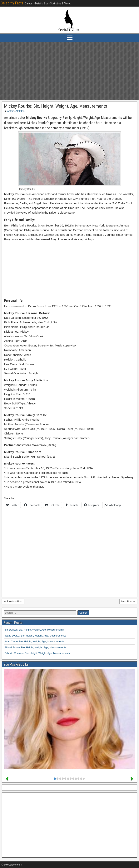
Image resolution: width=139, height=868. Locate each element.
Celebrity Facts (12, 3)
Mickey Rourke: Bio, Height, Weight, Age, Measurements (56, 106)
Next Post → (128, 601)
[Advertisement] (69, 71)
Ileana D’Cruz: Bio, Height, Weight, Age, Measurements (35, 636)
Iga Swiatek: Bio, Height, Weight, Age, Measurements (34, 630)
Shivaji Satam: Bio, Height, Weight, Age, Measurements (35, 647)
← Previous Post (13, 601)
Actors (11, 111)
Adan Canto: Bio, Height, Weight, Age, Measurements (34, 641)
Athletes (20, 111)
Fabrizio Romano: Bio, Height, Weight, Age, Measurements (37, 653)
